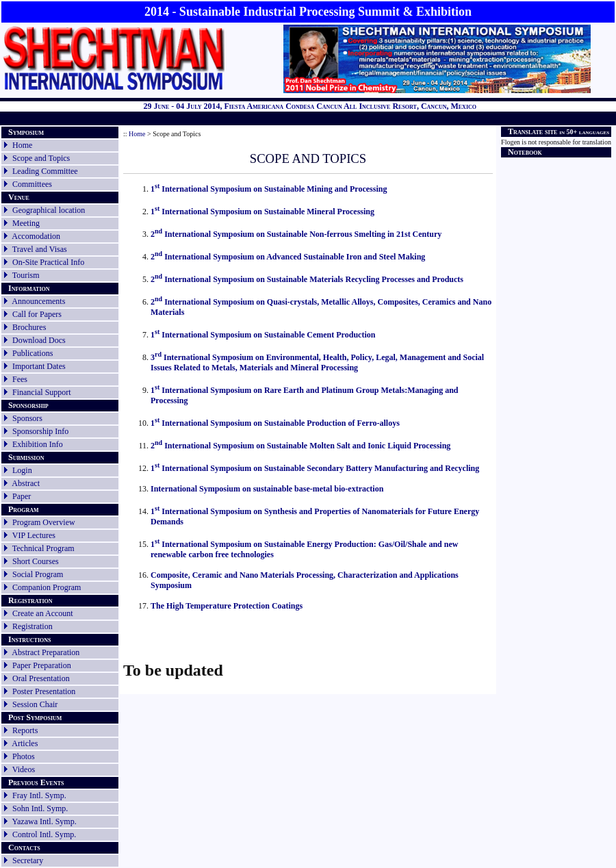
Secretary (23, 860)
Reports (20, 730)
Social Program (38, 574)
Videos (24, 769)
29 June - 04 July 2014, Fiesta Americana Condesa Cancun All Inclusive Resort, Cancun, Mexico (310, 106)
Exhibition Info (38, 444)
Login (22, 470)
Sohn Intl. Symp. (40, 808)
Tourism (26, 275)
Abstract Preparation (46, 652)
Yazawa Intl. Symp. (44, 821)
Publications (33, 353)
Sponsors (27, 418)
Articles (25, 743)
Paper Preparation (42, 665)
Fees (20, 379)
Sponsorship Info (40, 431)
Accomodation (36, 236)
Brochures (29, 327)
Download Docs (39, 340)
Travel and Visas (40, 249)
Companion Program (47, 587)
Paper (22, 496)
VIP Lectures (34, 535)
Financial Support (42, 392)
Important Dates (39, 366)
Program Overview (44, 522)
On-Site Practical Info (48, 262)
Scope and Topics (41, 158)
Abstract (26, 483)
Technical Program (43, 548)
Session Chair (35, 704)
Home (22, 145)
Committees (32, 184)
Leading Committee (45, 171)
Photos (24, 756)
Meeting (26, 223)
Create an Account (43, 613)
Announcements (38, 301)
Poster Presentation (44, 691)
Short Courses (36, 561)
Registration (33, 626)
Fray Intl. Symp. (39, 795)
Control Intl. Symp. (44, 834)
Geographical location (49, 210)
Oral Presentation (41, 678)
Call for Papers (37, 314)
